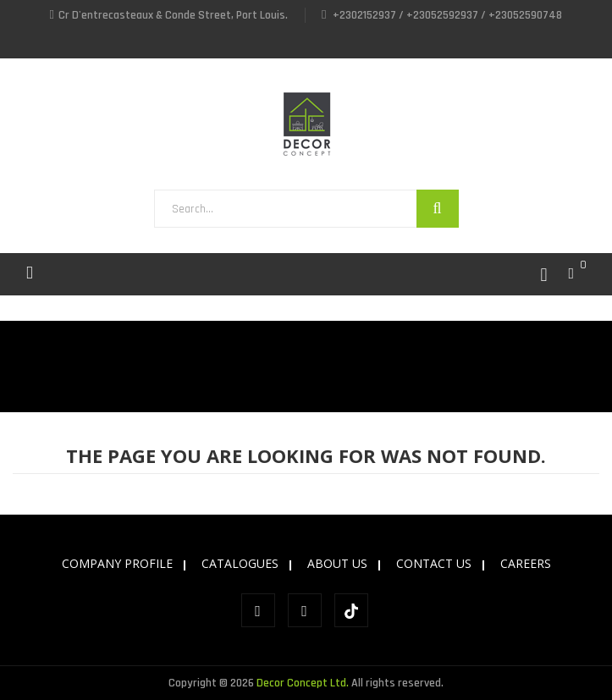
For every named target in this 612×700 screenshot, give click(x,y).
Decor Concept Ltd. (303, 683)
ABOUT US (337, 563)
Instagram (305, 610)
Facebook (258, 610)
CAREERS (526, 563)
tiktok (351, 611)
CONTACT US (434, 563)
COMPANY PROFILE (117, 563)
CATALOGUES (240, 563)
